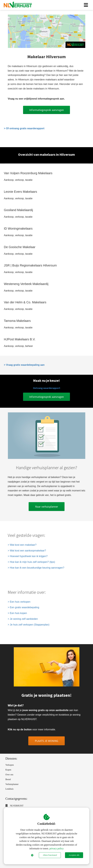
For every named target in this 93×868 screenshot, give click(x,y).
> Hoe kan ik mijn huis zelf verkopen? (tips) (31, 562)
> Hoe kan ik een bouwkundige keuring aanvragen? (36, 568)
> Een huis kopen (17, 613)
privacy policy (56, 848)
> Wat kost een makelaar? (22, 545)
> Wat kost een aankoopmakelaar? (27, 551)
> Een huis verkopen (19, 602)
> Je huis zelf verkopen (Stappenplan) (29, 625)
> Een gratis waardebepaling (23, 607)
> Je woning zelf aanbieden (23, 619)
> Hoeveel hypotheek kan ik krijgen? (28, 556)
